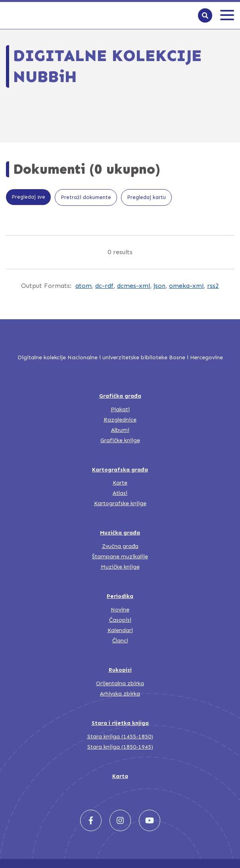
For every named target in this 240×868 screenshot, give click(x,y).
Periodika (120, 596)
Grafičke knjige (120, 440)
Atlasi (120, 493)
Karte (120, 483)
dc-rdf (104, 286)
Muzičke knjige (120, 567)
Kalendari (120, 630)
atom (84, 286)
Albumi (120, 430)
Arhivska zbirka (120, 694)
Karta (120, 776)
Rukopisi (120, 670)
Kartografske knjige (120, 503)
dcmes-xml (133, 286)
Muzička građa (120, 533)
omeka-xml (186, 286)
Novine (120, 610)
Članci (120, 641)
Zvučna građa (120, 546)
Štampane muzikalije (120, 557)
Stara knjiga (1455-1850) (120, 737)
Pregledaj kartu (146, 197)
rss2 (213, 286)
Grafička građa (120, 396)
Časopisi (120, 620)
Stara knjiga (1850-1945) (120, 747)
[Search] (205, 15)
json (159, 286)
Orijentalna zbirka (120, 683)
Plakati (120, 409)
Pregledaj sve (28, 197)
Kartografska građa (120, 470)
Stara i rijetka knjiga (120, 723)
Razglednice (120, 420)
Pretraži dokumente (86, 197)
